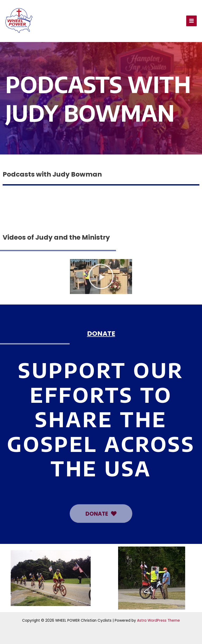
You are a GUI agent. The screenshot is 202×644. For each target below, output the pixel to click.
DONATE (101, 334)
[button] (101, 276)
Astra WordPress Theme (158, 620)
